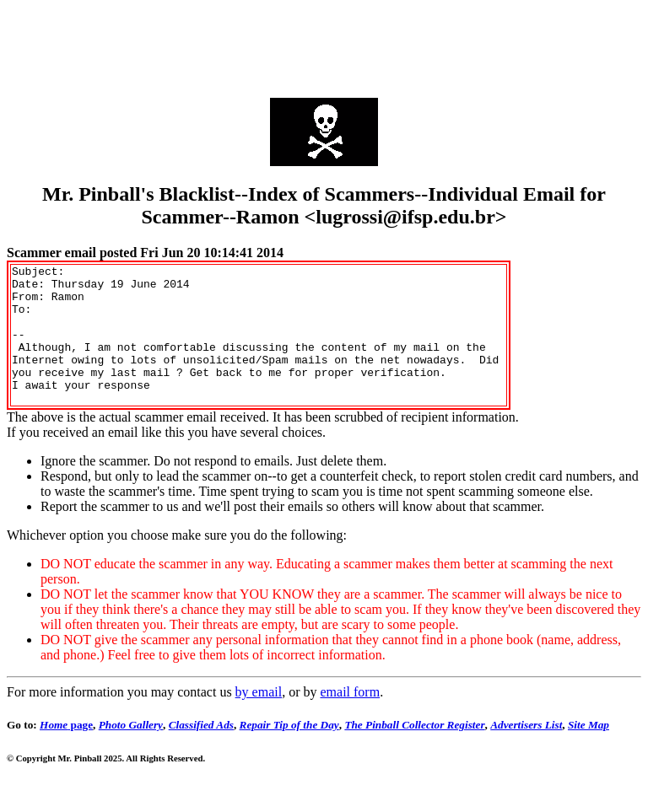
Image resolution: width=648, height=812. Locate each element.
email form (350, 720)
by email (259, 720)
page (66, 753)
